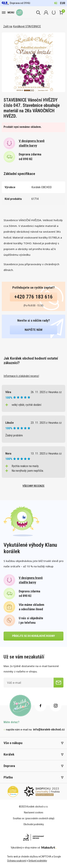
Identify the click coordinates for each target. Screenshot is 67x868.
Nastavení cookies (34, 812)
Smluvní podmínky (38, 861)
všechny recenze (33, 486)
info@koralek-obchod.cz (49, 729)
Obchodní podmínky (34, 824)
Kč (56, 3)
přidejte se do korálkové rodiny (33, 636)
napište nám (33, 330)
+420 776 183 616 (33, 297)
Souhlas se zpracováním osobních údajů (34, 818)
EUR (63, 3)
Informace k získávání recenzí (21, 376)
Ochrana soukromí (17, 861)
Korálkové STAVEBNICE (27, 26)
